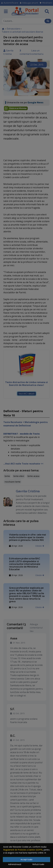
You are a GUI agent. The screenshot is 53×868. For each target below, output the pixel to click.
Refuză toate (38, 864)
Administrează (15, 864)
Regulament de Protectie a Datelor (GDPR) (23, 850)
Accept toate (26, 859)
